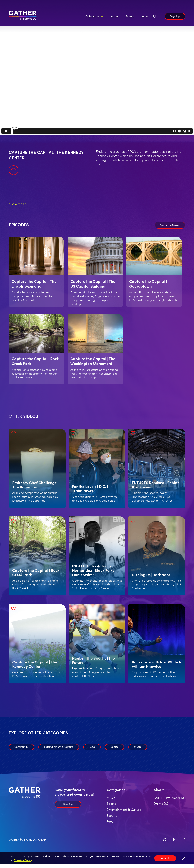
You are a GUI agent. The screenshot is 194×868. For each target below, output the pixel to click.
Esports (112, 815)
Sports (114, 747)
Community (21, 747)
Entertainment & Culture (59, 747)
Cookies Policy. (23, 860)
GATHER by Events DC (169, 798)
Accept (165, 858)
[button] (94, 16)
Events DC (161, 803)
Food (92, 747)
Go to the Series (170, 225)
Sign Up (175, 16)
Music (138, 747)
